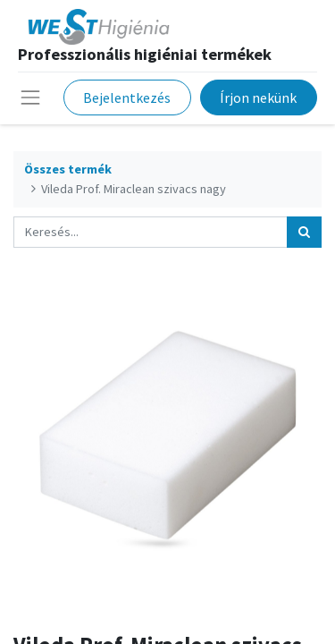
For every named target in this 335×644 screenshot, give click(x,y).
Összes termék (68, 169)
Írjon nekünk (258, 97)
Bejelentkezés (127, 97)
